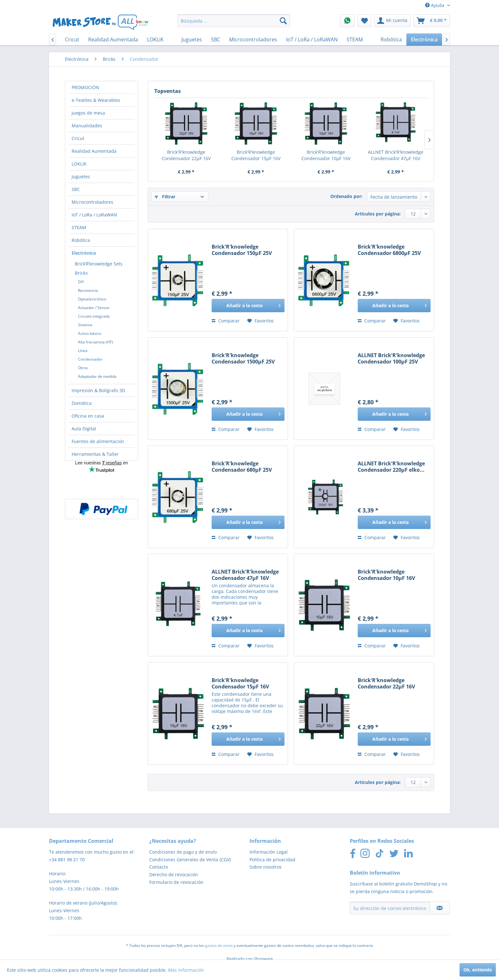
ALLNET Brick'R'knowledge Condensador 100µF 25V (391, 358)
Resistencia (88, 290)
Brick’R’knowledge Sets (99, 264)
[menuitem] (234, 21)
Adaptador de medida (97, 376)
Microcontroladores (92, 202)
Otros (83, 368)
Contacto (159, 867)
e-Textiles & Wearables (96, 100)
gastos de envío (219, 945)
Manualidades (87, 126)
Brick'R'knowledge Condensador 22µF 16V (186, 155)
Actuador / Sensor (94, 308)
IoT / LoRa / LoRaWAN (94, 215)
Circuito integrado (94, 316)
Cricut (78, 138)
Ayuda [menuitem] (435, 5)
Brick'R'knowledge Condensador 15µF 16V (256, 155)
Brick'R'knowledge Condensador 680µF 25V (242, 467)
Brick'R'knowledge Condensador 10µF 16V (326, 155)
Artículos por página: (378, 214)
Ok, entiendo (478, 970)
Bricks (81, 273)
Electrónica (84, 253)
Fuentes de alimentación (98, 441)
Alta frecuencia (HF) (95, 342)
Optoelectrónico (92, 299)
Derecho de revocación (174, 874)
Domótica (82, 403)
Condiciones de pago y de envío (183, 852)
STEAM (79, 227)
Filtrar (165, 197)
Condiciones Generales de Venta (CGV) (190, 860)
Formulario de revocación (176, 882)
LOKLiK (79, 164)
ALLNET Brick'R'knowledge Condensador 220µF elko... (391, 467)
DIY (81, 282)
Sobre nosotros (266, 867)
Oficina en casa (88, 416)
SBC (76, 189)
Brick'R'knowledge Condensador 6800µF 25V (389, 250)
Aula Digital (84, 429)
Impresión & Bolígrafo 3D (98, 390)
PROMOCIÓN (85, 87)
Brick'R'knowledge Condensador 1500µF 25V (243, 358)
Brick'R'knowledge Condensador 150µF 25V (242, 250)
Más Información (186, 970)
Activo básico (90, 333)
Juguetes (81, 176)
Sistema (85, 325)
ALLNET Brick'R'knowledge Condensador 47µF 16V (396, 155)
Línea (83, 351)
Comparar (226, 321)
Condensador (90, 359)
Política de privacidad (272, 860)
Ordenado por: (346, 196)
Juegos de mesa (88, 113)
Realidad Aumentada (94, 151)
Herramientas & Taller (95, 454)
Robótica (81, 240)
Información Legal (269, 852)
